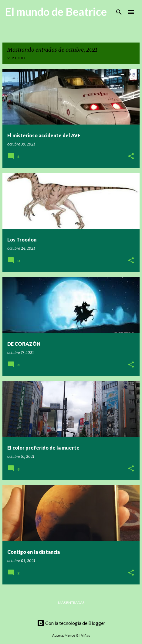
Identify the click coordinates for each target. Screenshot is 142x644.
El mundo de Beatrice (56, 12)
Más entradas (71, 603)
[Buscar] (119, 12)
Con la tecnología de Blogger (71, 623)
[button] (131, 157)
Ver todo (16, 58)
